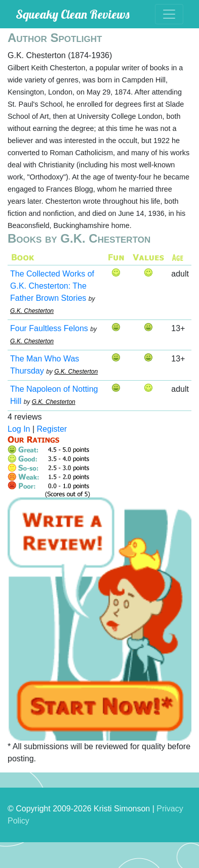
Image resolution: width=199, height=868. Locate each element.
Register (52, 429)
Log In (19, 429)
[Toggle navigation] (169, 14)
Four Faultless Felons (49, 328)
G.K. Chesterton (32, 311)
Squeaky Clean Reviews (73, 14)
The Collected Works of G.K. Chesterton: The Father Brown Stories (52, 286)
